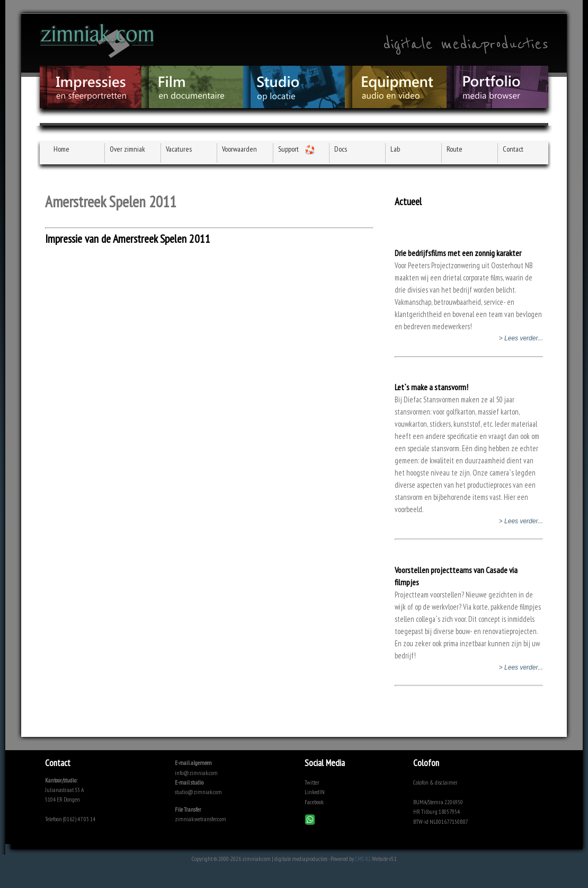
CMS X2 (363, 859)
